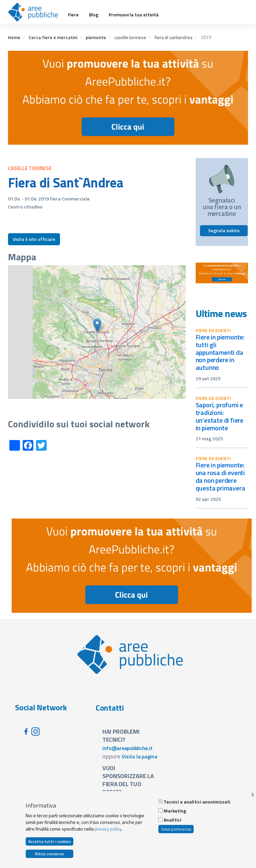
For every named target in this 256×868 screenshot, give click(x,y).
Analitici (172, 820)
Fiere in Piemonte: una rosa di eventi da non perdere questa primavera (220, 476)
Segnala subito (224, 230)
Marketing (175, 811)
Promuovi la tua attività (134, 15)
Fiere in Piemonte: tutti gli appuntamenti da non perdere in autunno (220, 352)
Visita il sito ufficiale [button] (34, 239)
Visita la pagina (139, 756)
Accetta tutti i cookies (49, 841)
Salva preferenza (176, 829)
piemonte (96, 37)
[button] (97, 325)
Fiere (73, 15)
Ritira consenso (49, 854)
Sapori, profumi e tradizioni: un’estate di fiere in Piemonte (220, 416)
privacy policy (108, 829)
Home (14, 37)
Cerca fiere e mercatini (53, 37)
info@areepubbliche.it (127, 748)
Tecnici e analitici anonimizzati (197, 802)
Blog (94, 15)
